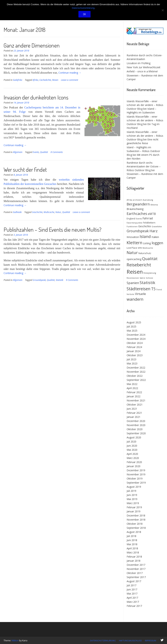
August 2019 (134, 487)
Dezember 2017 (136, 565)
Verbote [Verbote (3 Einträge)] (130, 294)
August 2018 (134, 532)
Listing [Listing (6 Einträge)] (147, 243)
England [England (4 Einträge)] (131, 219)
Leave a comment (69, 80)
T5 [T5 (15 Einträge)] (153, 289)
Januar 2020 (134, 466)
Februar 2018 (134, 557)
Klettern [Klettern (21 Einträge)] (134, 243)
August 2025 (134, 322)
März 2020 (133, 458)
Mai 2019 (132, 499)
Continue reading (70, 73)
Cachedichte (45, 80)
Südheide (17, 212)
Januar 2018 (134, 561)
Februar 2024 (134, 347)
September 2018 (136, 528)
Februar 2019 (134, 507)
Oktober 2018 (135, 524)
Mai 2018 (132, 544)
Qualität (44, 152)
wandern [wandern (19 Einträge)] (135, 299)
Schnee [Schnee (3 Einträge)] (149, 278)
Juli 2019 (131, 491)
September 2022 (136, 380)
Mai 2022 (132, 384)
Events (36, 152)
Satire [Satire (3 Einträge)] (142, 278)
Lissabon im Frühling (139, 63)
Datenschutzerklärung (103, 641)
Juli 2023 (131, 359)
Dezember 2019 (136, 470)
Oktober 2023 (135, 355)
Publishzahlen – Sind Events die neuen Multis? (53, 229)
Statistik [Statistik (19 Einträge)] (147, 283)
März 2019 (133, 503)
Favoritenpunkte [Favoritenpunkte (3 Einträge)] (134, 223)
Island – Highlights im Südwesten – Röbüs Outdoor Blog (143, 151)
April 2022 (132, 388)
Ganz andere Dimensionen (32, 45)
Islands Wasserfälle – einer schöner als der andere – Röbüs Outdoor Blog (145, 105)
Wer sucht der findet (25, 169)
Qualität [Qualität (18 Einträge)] (150, 259)
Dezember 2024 (136, 335)
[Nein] (163, 10)
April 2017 (132, 598)
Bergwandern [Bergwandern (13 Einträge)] (138, 204)
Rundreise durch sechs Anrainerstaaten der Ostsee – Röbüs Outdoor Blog (144, 166)
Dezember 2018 (136, 515)
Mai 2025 (132, 331)
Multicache (49, 212)
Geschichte (37, 212)
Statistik (59, 280)
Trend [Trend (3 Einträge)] (159, 290)
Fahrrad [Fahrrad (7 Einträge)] (148, 218)
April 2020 (132, 454)
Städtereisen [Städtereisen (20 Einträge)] (139, 289)
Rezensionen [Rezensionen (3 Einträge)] (133, 278)
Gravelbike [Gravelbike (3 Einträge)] (157, 227)
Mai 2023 (132, 363)
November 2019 (136, 474)
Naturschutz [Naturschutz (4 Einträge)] (145, 253)
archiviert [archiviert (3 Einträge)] (137, 200)
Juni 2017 (132, 589)
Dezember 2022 (136, 368)
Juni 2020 (132, 446)
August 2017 (134, 581)
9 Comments (72, 280)
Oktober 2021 (135, 405)
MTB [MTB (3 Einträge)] (140, 248)
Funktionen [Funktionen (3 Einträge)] (132, 227)
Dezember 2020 (136, 421)
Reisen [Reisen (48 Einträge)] (135, 272)
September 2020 (136, 433)
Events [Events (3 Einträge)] (139, 219)
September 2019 (136, 483)
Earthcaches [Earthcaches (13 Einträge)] (137, 214)
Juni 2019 (132, 495)
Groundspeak (39, 280)
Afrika (35, 80)
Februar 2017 (134, 606)
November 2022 (136, 372)
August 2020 (134, 437)
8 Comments (57, 152)
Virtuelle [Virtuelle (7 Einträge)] (140, 294)
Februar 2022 (134, 392)
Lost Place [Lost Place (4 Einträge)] (132, 248)
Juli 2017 (131, 585)
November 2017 (136, 569)
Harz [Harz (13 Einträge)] (154, 231)
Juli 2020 (131, 442)
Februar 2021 (134, 413)
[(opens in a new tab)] (145, 33)
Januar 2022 (134, 396)
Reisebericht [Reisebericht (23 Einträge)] (139, 265)
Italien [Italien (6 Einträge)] (155, 237)
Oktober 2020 (135, 429)
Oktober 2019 (135, 478)
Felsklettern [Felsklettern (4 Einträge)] (149, 223)
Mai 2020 (132, 450)
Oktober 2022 (135, 376)
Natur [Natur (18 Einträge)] (132, 253)
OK (84, 14)
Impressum (150, 641)
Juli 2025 (131, 326)
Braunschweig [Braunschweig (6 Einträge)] (135, 209)
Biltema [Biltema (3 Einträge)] (154, 205)
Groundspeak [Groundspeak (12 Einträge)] (138, 231)
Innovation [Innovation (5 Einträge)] (133, 237)
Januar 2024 (134, 351)
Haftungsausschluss (130, 641)
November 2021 (136, 400)
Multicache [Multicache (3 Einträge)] (148, 248)
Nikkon (15, 641)
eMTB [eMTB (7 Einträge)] (152, 214)
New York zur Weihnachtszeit (144, 67)
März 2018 (133, 552)
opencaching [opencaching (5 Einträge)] (134, 259)
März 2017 (133, 602)
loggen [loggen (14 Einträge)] (157, 243)
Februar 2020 (134, 462)
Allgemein (18, 152)
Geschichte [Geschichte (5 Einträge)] (145, 226)
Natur (58, 212)
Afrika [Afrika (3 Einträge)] (129, 200)
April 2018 (132, 548)
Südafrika (18, 80)
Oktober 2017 (135, 573)
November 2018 (136, 520)
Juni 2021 (132, 409)
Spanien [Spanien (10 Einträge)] (133, 283)
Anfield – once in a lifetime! (142, 71)
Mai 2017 (132, 594)
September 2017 (136, 577)
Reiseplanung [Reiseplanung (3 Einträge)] (150, 273)
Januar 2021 (134, 417)
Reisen (55, 80)
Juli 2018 (131, 536)
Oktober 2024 (135, 343)
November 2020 (136, 425)
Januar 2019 (134, 511)
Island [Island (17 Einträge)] (145, 236)
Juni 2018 (132, 540)
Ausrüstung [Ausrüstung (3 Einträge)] (148, 200)
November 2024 (136, 339)
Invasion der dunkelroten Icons (36, 97)
